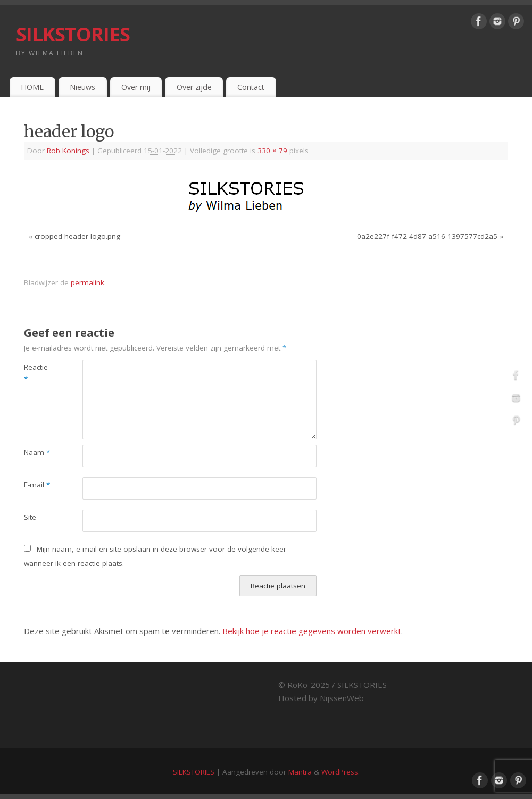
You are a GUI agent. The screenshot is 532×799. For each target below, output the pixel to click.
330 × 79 (272, 151)
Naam (37, 452)
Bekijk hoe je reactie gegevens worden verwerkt (312, 631)
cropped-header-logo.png (77, 236)
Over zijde (194, 87)
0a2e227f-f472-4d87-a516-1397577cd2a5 (427, 236)
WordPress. (340, 772)
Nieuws (82, 87)
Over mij (136, 87)
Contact (251, 87)
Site (30, 517)
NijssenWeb (342, 698)
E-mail (37, 485)
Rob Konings (68, 151)
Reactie (36, 373)
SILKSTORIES (73, 34)
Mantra (300, 772)
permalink (88, 282)
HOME (32, 87)
